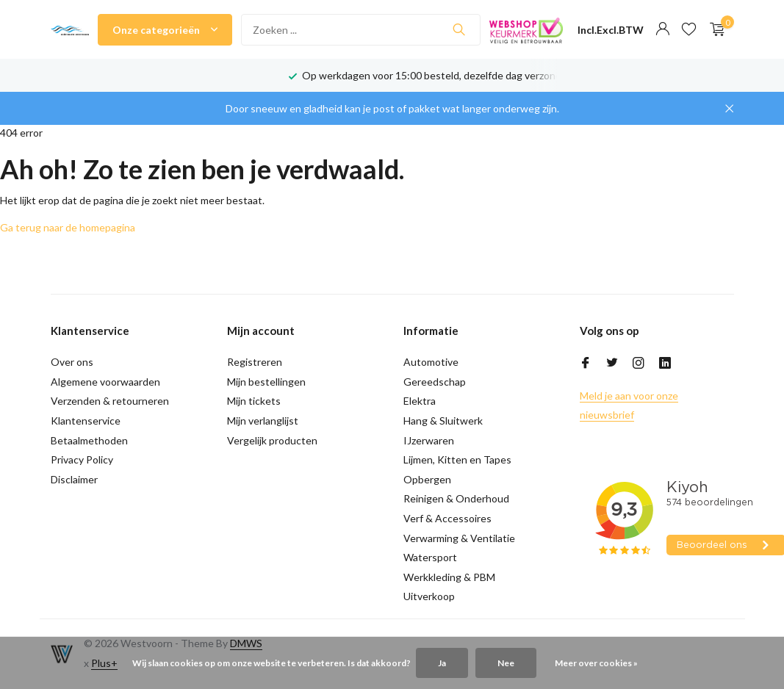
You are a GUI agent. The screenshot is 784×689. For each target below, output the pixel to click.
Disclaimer (74, 479)
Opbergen (427, 479)
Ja (442, 663)
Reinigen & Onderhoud (456, 498)
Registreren (255, 362)
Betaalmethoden (89, 440)
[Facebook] (586, 364)
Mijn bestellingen (266, 382)
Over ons (72, 362)
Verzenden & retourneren (110, 401)
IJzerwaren (429, 440)
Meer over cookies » (596, 663)
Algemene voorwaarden (105, 382)
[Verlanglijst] (689, 29)
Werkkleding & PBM (449, 577)
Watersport (430, 557)
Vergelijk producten (272, 440)
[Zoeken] (361, 30)
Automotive (431, 362)
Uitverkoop (429, 596)
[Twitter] (612, 364)
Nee (506, 663)
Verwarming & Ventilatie (459, 538)
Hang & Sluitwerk (443, 421)
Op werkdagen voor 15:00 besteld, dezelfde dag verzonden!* (442, 75)
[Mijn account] (662, 29)
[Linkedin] (665, 364)
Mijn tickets (254, 401)
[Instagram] (639, 364)
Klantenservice (86, 421)
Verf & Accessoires (447, 518)
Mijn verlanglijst (263, 421)
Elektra (420, 401)
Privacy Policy (82, 459)
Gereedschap (435, 382)
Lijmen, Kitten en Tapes (457, 459)
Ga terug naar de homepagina (68, 227)
